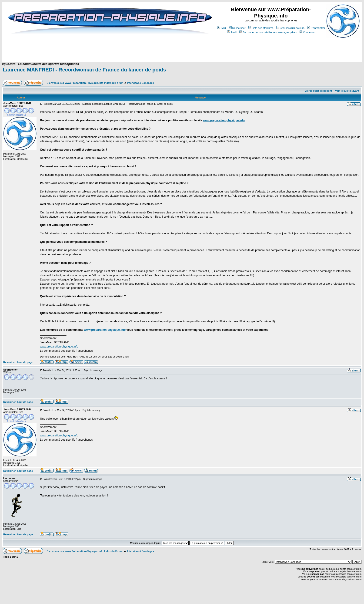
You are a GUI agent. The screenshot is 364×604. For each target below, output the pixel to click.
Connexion (307, 32)
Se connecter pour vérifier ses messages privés (268, 32)
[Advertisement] (97, 48)
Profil (232, 32)
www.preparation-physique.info (224, 120)
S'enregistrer (316, 28)
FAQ (222, 28)
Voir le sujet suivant (347, 91)
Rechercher (237, 28)
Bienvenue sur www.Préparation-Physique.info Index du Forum (85, 83)
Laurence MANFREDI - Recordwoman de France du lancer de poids (84, 70)
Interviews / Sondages (140, 83)
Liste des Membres (261, 28)
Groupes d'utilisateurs (290, 28)
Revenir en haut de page (18, 362)
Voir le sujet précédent (318, 91)
